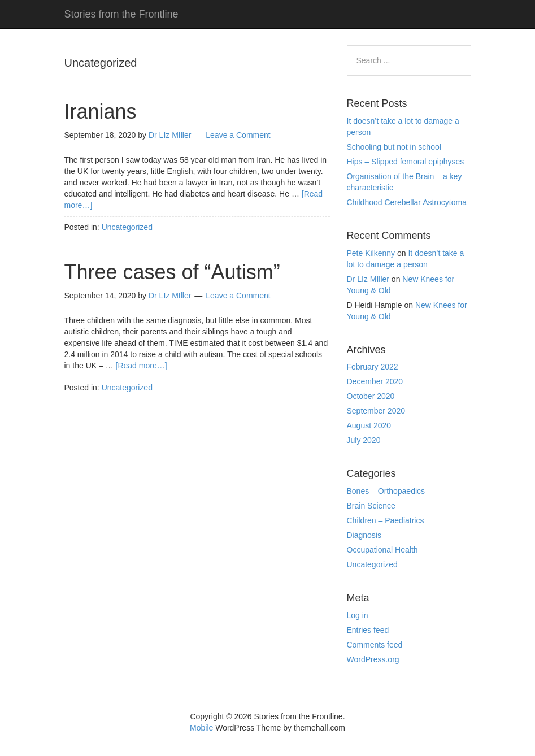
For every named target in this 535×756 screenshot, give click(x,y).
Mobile (201, 728)
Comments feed (375, 645)
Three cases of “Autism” (172, 272)
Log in (358, 615)
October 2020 (371, 396)
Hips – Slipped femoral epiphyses (406, 162)
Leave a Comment (238, 135)
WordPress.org (373, 659)
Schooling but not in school (394, 147)
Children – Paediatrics (386, 520)
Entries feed (368, 630)
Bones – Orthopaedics (386, 491)
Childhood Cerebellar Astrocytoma (407, 202)
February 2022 (373, 367)
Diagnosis (364, 535)
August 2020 (369, 425)
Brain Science (371, 506)
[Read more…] (142, 366)
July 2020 (364, 440)
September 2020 (376, 411)
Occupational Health (382, 550)
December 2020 (375, 381)
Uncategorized (127, 227)
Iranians (101, 112)
